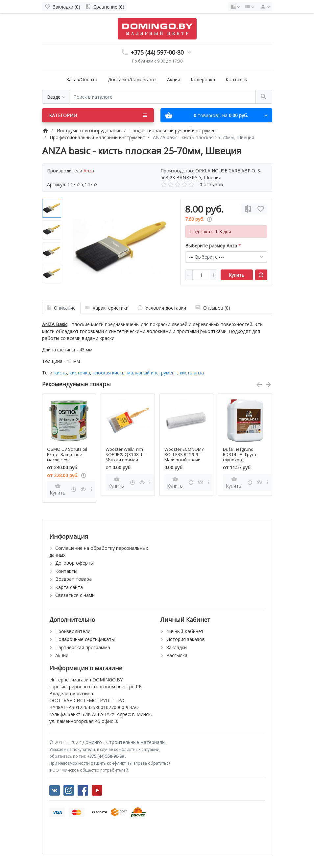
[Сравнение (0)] (105, 7)
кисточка (80, 373)
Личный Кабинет (185, 631)
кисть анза (192, 373)
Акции (174, 79)
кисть (61, 373)
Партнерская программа (83, 647)
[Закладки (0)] (62, 7)
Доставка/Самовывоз (132, 79)
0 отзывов (211, 184)
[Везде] (56, 97)
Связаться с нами (75, 595)
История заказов (186, 639)
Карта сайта (69, 587)
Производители (73, 631)
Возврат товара (73, 579)
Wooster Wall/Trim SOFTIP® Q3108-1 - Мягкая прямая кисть (125, 457)
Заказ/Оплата (82, 79)
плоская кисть (109, 373)
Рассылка (177, 655)
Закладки (177, 647)
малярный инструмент (152, 373)
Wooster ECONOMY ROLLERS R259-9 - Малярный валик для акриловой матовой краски (184, 460)
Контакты (237, 79)
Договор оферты (74, 563)
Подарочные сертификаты (85, 639)
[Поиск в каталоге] (163, 97)
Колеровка (203, 79)
